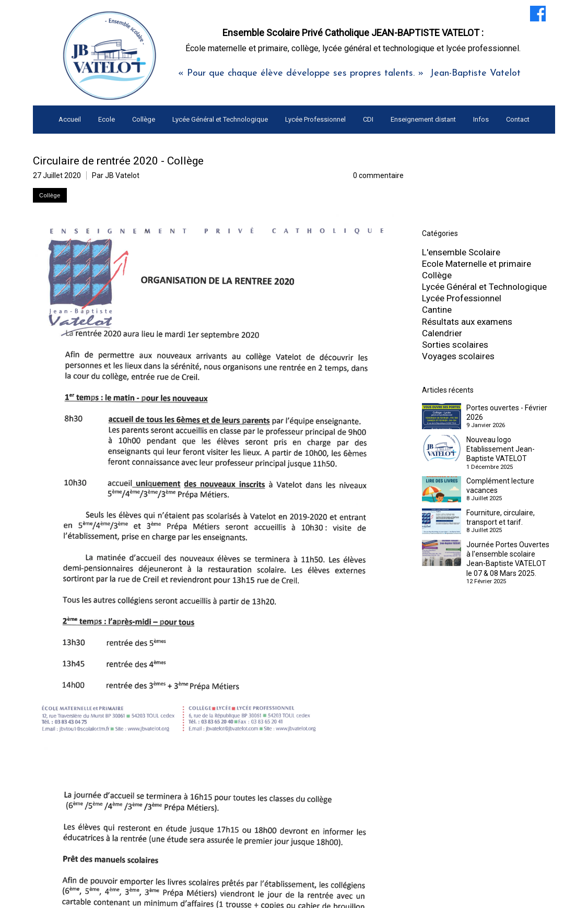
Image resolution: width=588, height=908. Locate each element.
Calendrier (442, 333)
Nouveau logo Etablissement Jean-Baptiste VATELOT (501, 449)
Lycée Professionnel (462, 298)
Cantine (437, 310)
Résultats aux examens (467, 322)
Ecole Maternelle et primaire (477, 264)
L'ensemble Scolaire (461, 252)
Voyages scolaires (458, 356)
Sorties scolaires (455, 345)
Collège (437, 275)
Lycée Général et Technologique (484, 287)
